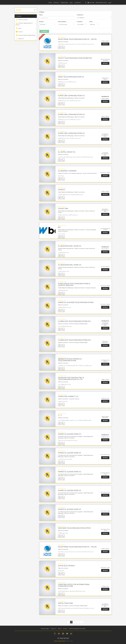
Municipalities (62, 22)
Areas (91, 22)
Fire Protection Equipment (76, 173)
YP (21, 2)
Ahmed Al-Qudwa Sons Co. (70, 434)
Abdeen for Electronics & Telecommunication (70, 360)
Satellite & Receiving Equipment (66, 248)
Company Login (45, 629)
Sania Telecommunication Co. (71, 77)
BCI (59, 227)
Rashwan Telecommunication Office (74, 528)
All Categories (19, 16)
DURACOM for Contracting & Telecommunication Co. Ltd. (71, 379)
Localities (80, 22)
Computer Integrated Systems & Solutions (24, 24)
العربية (110, 3)
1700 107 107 (63, 638)
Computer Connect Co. (68, 396)
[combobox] (94, 18)
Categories (80, 15)
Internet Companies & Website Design (25, 35)
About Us (53, 629)
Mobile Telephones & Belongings (66, 98)
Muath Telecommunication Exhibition (75, 58)
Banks (18, 28)
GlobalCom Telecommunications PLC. (75, 321)
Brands (41, 22)
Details (105, 44)
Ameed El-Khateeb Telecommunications (76, 302)
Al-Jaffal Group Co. (67, 152)
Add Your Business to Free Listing (77, 629)
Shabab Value (64, 3)
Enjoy (71, 3)
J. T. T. (60, 415)
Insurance (19, 32)
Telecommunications (22, 20)
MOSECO (62, 190)
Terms (60, 629)
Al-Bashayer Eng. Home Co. (70, 246)
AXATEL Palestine (65, 603)
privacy (65, 629)
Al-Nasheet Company (67, 171)
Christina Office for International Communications (74, 585)
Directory (56, 3)
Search (44, 31)
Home (50, 3)
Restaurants (20, 39)
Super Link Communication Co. (71, 96)
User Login (92, 3)
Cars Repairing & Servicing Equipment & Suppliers (70, 436)
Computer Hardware (90, 288)
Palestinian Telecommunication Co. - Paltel (77, 39)
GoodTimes (77, 3)
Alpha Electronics (66, 566)
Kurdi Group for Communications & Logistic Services (74, 285)
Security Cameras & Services (90, 173)
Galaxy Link (63, 208)
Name (41, 15)
